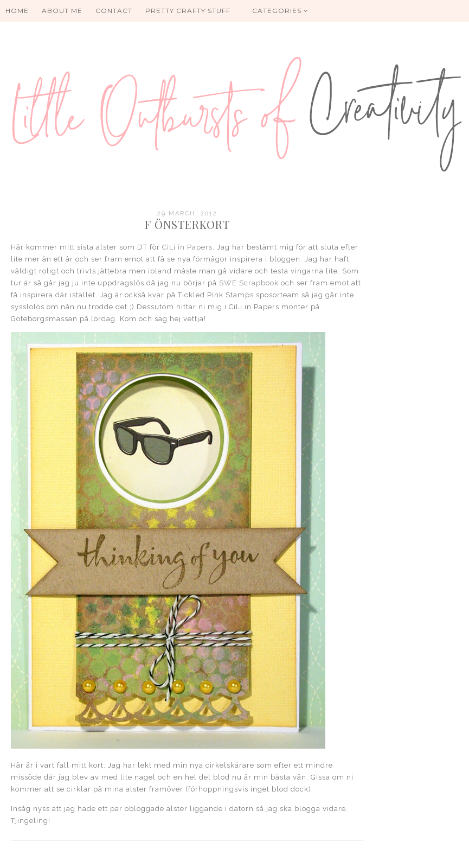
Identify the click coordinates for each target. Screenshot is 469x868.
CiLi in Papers (187, 247)
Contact (114, 11)
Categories (280, 11)
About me (62, 11)
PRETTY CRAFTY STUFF (188, 11)
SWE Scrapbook (249, 283)
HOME (17, 11)
